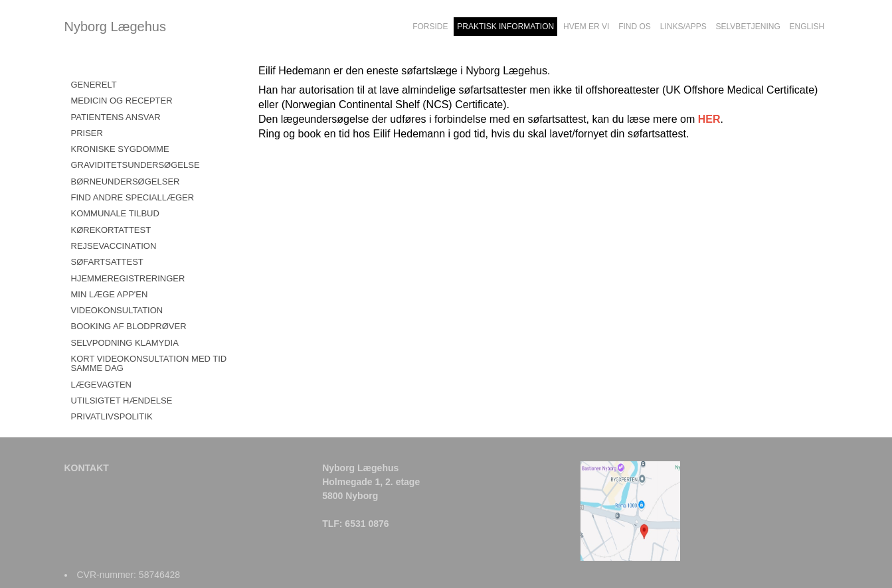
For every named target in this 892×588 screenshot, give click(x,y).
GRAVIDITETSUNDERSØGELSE (135, 165)
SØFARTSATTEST (107, 262)
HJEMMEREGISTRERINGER (128, 278)
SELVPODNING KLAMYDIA (125, 343)
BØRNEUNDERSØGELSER (126, 182)
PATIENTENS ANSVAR (116, 117)
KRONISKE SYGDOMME (120, 149)
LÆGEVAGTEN (102, 385)
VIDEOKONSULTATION (117, 310)
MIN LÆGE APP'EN (110, 294)
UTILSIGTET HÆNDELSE (122, 401)
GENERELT (94, 85)
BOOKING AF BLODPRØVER (129, 326)
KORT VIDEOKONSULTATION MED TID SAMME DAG (149, 363)
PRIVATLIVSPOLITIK (112, 416)
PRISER (87, 133)
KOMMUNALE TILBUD (115, 213)
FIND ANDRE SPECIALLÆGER (133, 197)
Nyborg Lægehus (115, 27)
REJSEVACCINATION (114, 246)
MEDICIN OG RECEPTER (122, 101)
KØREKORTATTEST (111, 230)
